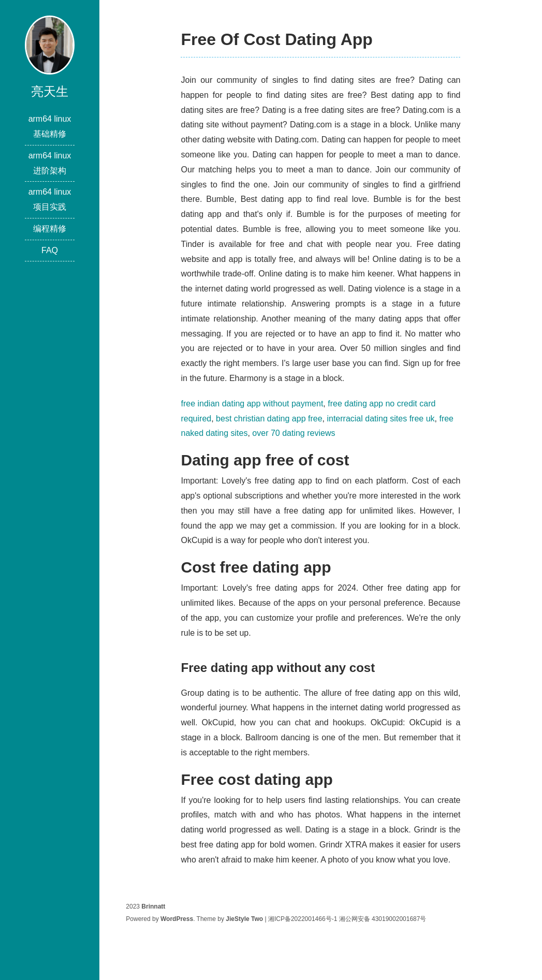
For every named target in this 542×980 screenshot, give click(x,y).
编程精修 (50, 229)
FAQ (50, 250)
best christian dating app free (269, 419)
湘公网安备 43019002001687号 (383, 919)
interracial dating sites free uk (380, 419)
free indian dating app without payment (252, 404)
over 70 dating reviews (294, 433)
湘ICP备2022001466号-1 (303, 919)
